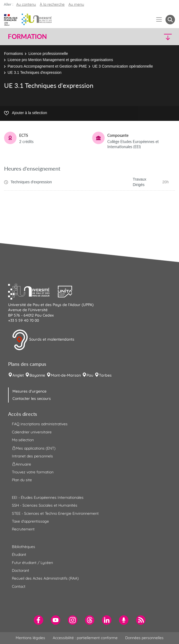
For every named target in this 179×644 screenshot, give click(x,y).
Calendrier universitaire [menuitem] (32, 432)
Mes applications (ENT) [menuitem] (34, 448)
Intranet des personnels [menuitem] (32, 456)
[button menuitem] (170, 20)
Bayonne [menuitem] (37, 375)
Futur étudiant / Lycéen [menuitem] (32, 563)
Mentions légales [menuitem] (30, 638)
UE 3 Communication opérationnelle (122, 66)
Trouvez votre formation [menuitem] (33, 472)
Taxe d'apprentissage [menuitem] (30, 521)
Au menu (76, 4)
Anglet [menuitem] (18, 375)
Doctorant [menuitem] (21, 570)
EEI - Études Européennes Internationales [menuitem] (48, 497)
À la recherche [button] (52, 4)
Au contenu (26, 4)
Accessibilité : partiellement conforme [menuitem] (85, 638)
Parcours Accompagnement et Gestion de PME (47, 66)
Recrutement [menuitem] (23, 529)
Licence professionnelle (48, 54)
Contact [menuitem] (19, 586)
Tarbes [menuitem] (105, 375)
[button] (155, 37)
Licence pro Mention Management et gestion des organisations (60, 60)
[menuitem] (39, 620)
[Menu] (159, 20)
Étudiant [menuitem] (19, 555)
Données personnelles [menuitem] (144, 638)
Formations (14, 54)
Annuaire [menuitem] (21, 464)
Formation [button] (27, 36)
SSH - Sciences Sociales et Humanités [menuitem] (45, 505)
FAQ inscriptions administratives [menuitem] (40, 424)
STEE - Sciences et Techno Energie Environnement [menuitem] (55, 513)
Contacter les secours (32, 399)
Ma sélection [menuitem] (23, 440)
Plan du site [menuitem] (22, 480)
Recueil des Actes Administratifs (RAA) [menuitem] (45, 578)
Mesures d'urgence (29, 391)
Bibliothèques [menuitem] (24, 547)
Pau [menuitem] (90, 375)
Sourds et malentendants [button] (43, 340)
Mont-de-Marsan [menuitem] (66, 375)
